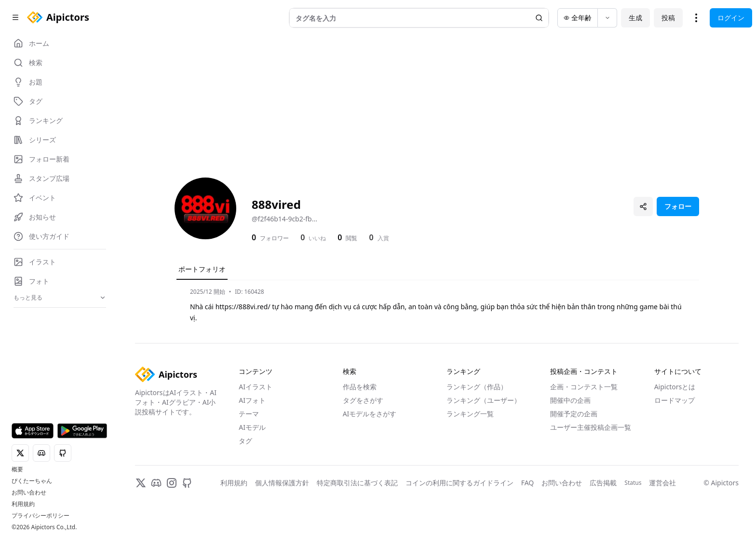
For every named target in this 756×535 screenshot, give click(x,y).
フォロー (678, 206)
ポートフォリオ (202, 269)
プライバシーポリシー (40, 516)
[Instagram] (172, 483)
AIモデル (252, 427)
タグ (245, 441)
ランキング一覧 (470, 414)
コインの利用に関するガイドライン (459, 483)
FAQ (528, 483)
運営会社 (662, 483)
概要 (17, 469)
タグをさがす (363, 400)
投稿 (668, 18)
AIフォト (252, 400)
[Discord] (156, 483)
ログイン (731, 18)
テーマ (249, 414)
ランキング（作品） (477, 387)
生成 (635, 18)
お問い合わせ (29, 493)
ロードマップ (675, 400)
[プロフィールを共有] (643, 206)
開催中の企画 (570, 400)
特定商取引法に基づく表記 (357, 483)
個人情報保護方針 (282, 483)
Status (633, 483)
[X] (141, 483)
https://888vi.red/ (243, 307)
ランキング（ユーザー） (484, 400)
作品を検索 (360, 387)
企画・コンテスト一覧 (584, 387)
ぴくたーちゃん (32, 481)
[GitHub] (187, 483)
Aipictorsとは (675, 387)
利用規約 (23, 504)
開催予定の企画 (574, 414)
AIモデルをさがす (370, 414)
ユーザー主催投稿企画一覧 (591, 427)
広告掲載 (603, 483)
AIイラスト (256, 387)
